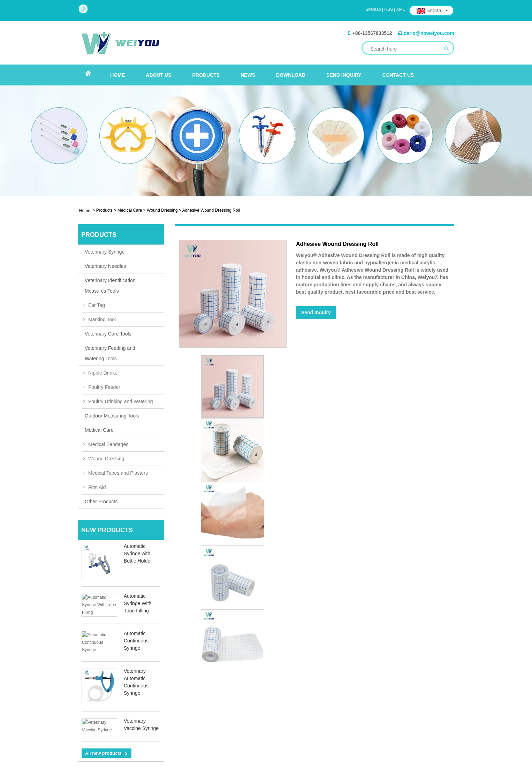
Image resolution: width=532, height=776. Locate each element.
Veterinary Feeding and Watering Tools (110, 353)
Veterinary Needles (105, 266)
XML (401, 9)
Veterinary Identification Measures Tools (110, 286)
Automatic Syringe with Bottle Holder (138, 553)
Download (291, 75)
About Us (158, 75)
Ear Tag (97, 305)
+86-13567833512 (372, 33)
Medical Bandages (108, 444)
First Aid (97, 487)
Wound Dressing (162, 210)
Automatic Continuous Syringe (136, 639)
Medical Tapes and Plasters (118, 473)
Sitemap (373, 9)
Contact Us (398, 75)
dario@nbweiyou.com (429, 33)
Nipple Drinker (104, 373)
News (248, 75)
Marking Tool (102, 319)
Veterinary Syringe (105, 252)
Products (206, 75)
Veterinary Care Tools (108, 334)
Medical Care (130, 210)
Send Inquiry (344, 75)
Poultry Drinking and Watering (120, 401)
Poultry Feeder (104, 387)
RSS (389, 9)
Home (117, 75)
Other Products (101, 502)
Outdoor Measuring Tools (112, 416)
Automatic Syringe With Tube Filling (138, 603)
